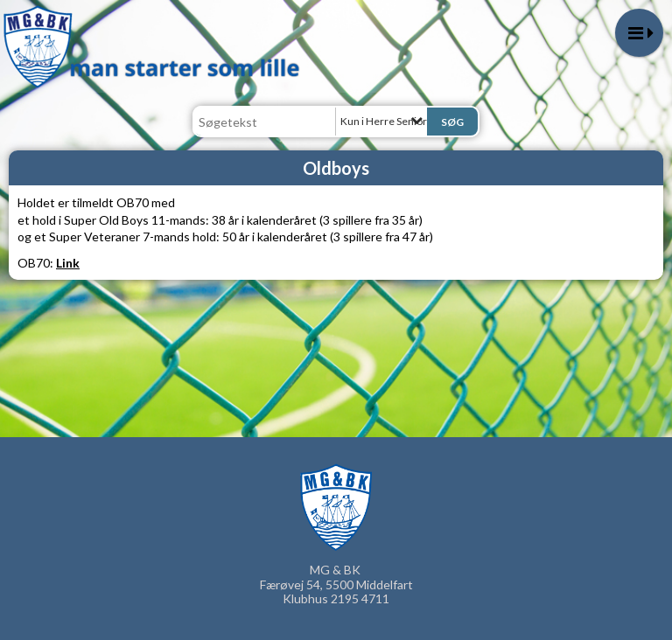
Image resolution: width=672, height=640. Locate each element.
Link (68, 263)
